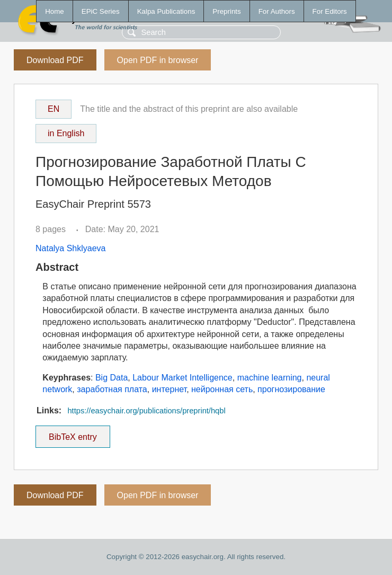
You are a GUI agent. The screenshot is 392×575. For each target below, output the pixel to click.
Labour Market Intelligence (182, 378)
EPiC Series (101, 11)
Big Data (112, 378)
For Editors (330, 11)
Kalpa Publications (166, 11)
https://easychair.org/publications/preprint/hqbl (146, 411)
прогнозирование (291, 389)
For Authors (277, 11)
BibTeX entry (73, 434)
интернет (169, 389)
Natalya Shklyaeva (71, 248)
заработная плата (112, 389)
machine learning (270, 378)
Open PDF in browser (158, 60)
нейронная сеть (222, 389)
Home (55, 11)
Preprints (226, 11)
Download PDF (55, 60)
